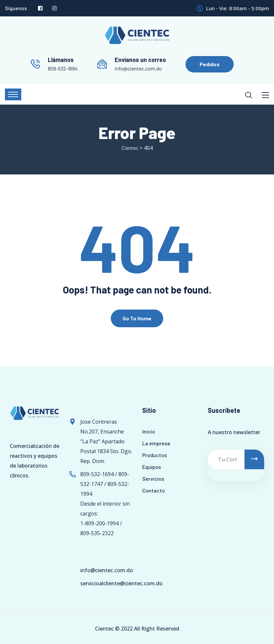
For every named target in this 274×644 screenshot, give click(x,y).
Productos (155, 455)
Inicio (149, 431)
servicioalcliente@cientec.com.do (121, 583)
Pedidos (210, 64)
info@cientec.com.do (138, 68)
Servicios (153, 479)
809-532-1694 (63, 68)
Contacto (154, 490)
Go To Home (137, 318)
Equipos (152, 467)
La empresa (156, 443)
